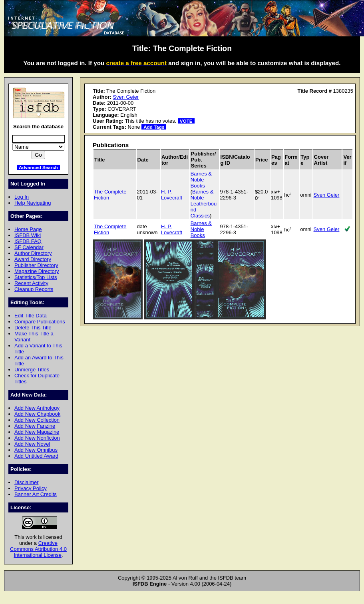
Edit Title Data (31, 316)
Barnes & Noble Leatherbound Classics (204, 204)
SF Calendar (29, 247)
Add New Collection (37, 420)
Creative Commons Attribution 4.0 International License (38, 549)
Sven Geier (126, 97)
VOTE (186, 121)
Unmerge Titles (32, 370)
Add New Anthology (37, 408)
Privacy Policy (31, 488)
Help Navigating (33, 203)
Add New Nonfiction (37, 438)
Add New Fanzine (35, 426)
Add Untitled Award (36, 456)
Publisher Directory (36, 265)
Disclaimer (26, 482)
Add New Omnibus (36, 450)
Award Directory (33, 259)
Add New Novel (32, 444)
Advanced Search (38, 167)
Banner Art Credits (36, 494)
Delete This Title (33, 328)
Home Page (28, 229)
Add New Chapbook (37, 414)
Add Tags (154, 127)
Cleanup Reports (34, 289)
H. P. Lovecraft (172, 195)
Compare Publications (40, 322)
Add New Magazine (37, 432)
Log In (22, 197)
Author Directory (33, 253)
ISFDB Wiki (28, 235)
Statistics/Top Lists (36, 277)
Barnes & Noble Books (201, 180)
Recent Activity (31, 283)
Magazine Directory (37, 271)
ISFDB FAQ (28, 241)
